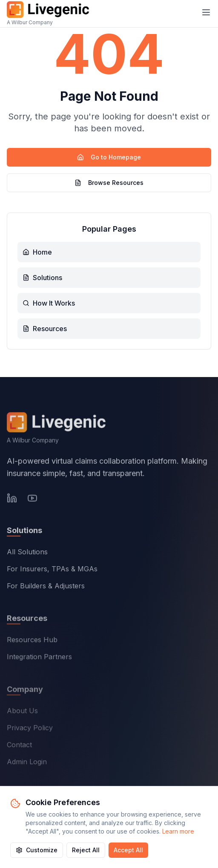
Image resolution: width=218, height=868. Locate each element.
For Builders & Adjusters (46, 587)
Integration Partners (39, 658)
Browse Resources (109, 183)
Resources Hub (32, 641)
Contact (19, 746)
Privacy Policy (30, 729)
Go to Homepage (109, 157)
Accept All (128, 850)
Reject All (86, 850)
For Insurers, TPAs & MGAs (52, 570)
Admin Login (27, 763)
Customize (37, 850)
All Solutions (27, 553)
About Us (22, 712)
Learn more (178, 831)
